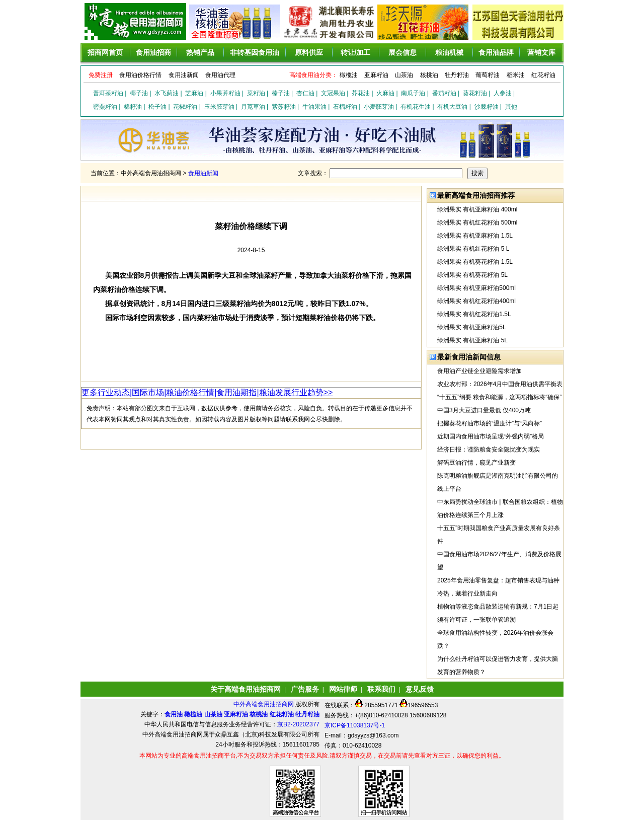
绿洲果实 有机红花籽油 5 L (473, 249)
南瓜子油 (413, 93)
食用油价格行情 (140, 75)
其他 (511, 107)
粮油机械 (449, 52)
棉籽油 (133, 107)
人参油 (503, 93)
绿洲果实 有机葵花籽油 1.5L (475, 262)
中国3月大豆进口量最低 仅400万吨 (484, 410)
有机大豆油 (452, 107)
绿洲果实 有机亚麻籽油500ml (476, 288)
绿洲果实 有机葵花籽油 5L (472, 275)
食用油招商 (153, 52)
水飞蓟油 (167, 93)
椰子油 (139, 93)
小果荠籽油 (225, 93)
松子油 (157, 107)
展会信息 (403, 52)
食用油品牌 (496, 52)
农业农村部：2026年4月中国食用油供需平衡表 (500, 384)
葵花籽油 (475, 93)
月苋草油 (253, 107)
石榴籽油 (345, 107)
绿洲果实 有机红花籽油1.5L (474, 314)
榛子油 (281, 93)
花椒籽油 (185, 107)
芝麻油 (194, 93)
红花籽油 (543, 75)
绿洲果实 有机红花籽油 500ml (477, 222)
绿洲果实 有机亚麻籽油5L (472, 327)
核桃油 (429, 75)
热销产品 (200, 52)
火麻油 (385, 93)
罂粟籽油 (105, 107)
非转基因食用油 (255, 52)
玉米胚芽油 (219, 107)
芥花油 (361, 93)
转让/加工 (356, 52)
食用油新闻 (184, 75)
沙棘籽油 (487, 107)
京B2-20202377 (298, 724)
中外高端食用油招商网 (264, 704)
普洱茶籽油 (108, 93)
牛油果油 (314, 107)
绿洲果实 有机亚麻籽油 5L (472, 340)
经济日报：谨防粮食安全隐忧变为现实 (489, 450)
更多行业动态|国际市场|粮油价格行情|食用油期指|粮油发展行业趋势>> (207, 392)
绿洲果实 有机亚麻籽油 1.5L (475, 236)
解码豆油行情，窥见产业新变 (476, 463)
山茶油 (404, 75)
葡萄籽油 (488, 75)
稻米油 (516, 75)
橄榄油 (349, 75)
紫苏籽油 (284, 107)
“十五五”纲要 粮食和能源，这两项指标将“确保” (499, 397)
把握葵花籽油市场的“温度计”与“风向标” (490, 423)
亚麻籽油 (376, 75)
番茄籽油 (444, 93)
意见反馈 (420, 689)
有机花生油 (416, 107)
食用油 (174, 714)
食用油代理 (220, 75)
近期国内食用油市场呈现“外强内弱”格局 (491, 436)
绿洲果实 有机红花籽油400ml (476, 301)
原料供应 (309, 52)
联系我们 (381, 689)
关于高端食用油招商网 (246, 689)
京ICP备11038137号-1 (355, 725)
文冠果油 (333, 93)
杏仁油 (305, 93)
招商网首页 (105, 52)
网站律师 (343, 689)
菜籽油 (256, 93)
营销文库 (541, 52)
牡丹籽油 (457, 75)
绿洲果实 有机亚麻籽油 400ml (477, 209)
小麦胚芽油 (379, 107)
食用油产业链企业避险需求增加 (479, 371)
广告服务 (305, 689)
